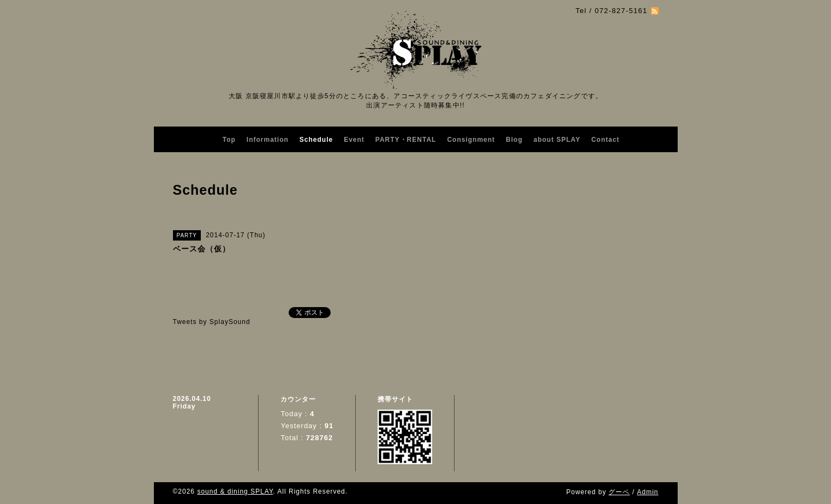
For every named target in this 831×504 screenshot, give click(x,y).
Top (229, 140)
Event (354, 140)
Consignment (471, 140)
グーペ (619, 492)
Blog (514, 140)
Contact (606, 140)
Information (268, 140)
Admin (647, 492)
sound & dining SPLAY (235, 491)
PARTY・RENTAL (406, 140)
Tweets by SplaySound (212, 322)
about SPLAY (557, 140)
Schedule (316, 140)
